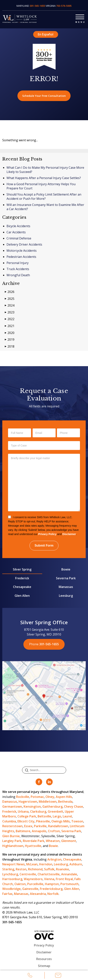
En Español (46, 34)
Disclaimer (69, 534)
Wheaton (53, 841)
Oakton (20, 884)
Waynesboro (33, 879)
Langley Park (12, 841)
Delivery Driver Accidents (24, 244)
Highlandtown (13, 846)
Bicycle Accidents (18, 226)
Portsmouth (69, 884)
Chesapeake (22, 587)
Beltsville (44, 816)
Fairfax (7, 894)
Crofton (54, 831)
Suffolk (49, 869)
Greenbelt (56, 811)
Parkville (40, 826)
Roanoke (63, 869)
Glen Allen (22, 596)
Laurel (67, 816)
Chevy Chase (74, 807)
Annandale (69, 874)
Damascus (10, 802)
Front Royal (64, 879)
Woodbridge (12, 889)
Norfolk (53, 894)
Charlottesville (49, 874)
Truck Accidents (18, 269)
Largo (57, 816)
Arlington (54, 859)
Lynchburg (10, 874)
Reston (21, 869)
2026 (10, 292)
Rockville (23, 797)
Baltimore (23, 831)
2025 (10, 299)
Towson (77, 821)
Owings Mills (61, 821)
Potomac (37, 797)
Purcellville (35, 884)
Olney (50, 797)
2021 (10, 326)
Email (58, 976)
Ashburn (76, 864)
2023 (10, 312)
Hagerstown (28, 802)
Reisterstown (12, 826)
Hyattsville (33, 846)
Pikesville (43, 821)
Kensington (32, 807)
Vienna (49, 879)
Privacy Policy (47, 534)
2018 (10, 347)
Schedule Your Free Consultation (44, 96)
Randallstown (58, 826)
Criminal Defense (19, 238)
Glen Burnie (11, 836)
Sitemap (44, 966)
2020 (10, 333)
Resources (44, 959)
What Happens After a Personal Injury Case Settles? (44, 178)
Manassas (66, 587)
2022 (10, 319)
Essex (28, 826)
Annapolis (39, 831)
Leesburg (66, 596)
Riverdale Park (34, 841)
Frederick (22, 578)
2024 (10, 305)
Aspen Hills (64, 797)
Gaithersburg (52, 807)
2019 (10, 340)
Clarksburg (38, 811)
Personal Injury (18, 263)
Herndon (46, 864)
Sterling (8, 869)
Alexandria (38, 894)
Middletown (48, 802)
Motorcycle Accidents (22, 251)
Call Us (30, 976)
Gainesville (30, 889)
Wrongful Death (18, 275)
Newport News (14, 864)
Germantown (12, 807)
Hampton (52, 884)
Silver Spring (22, 569)
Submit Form (44, 545)
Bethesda (65, 802)
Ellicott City (26, 821)
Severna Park (66, 578)
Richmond (35, 869)
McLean (32, 864)
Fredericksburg (51, 889)
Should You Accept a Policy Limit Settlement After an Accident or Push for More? (44, 196)
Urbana (23, 811)
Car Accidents (16, 232)
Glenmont (69, 841)
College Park (27, 816)
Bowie (66, 569)
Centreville (28, 874)
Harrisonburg (12, 879)
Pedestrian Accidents (21, 257)
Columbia (9, 821)
